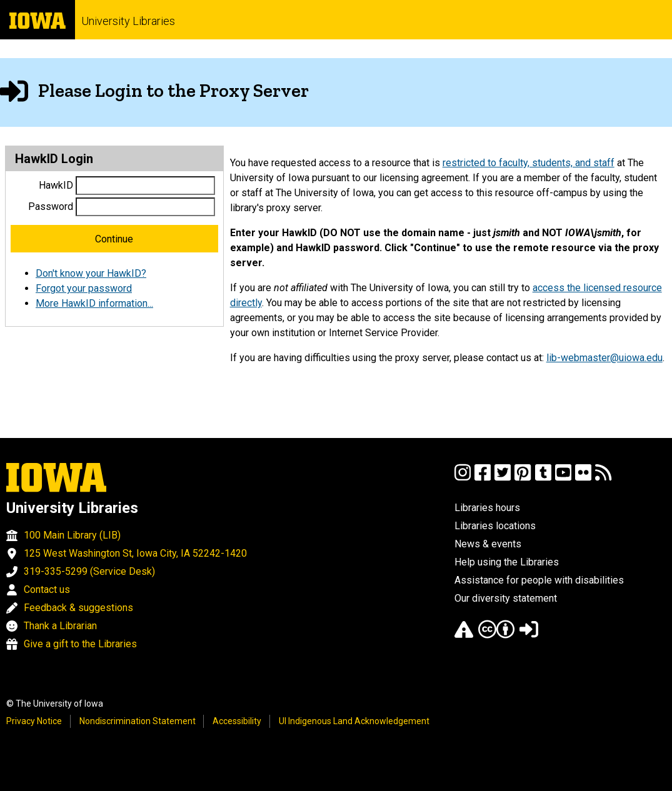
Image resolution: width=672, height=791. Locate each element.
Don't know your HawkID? (91, 273)
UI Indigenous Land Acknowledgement (354, 721)
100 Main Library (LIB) (72, 535)
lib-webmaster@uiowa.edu (604, 358)
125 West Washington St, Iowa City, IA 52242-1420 (135, 553)
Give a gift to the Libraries (80, 644)
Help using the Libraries (507, 562)
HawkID (56, 185)
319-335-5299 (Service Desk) (89, 571)
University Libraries (128, 21)
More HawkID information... (94, 303)
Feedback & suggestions (78, 608)
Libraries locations (495, 526)
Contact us (47, 590)
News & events (488, 544)
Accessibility (237, 721)
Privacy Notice (34, 721)
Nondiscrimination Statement (138, 721)
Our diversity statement (506, 598)
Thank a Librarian (60, 626)
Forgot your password (84, 288)
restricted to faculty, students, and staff (529, 163)
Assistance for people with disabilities (539, 580)
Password (51, 206)
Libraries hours (487, 508)
